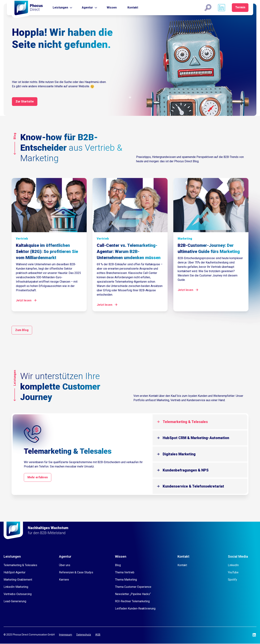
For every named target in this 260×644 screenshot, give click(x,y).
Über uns (65, 565)
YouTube (233, 573)
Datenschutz (84, 635)
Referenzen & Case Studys (76, 573)
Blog (118, 565)
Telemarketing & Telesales (186, 422)
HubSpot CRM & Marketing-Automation (197, 438)
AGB (98, 635)
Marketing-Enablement (18, 580)
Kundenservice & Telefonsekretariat (194, 487)
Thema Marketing (126, 580)
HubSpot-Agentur (15, 573)
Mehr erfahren (38, 477)
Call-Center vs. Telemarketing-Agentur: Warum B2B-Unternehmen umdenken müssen (129, 251)
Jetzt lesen (24, 300)
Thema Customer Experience (133, 587)
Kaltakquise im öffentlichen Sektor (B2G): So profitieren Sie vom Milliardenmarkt (47, 251)
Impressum (66, 635)
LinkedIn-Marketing (16, 587)
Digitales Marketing (180, 454)
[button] (207, 8)
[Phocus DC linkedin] (221, 8)
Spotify (232, 580)
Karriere (64, 580)
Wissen (112, 7)
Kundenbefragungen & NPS (187, 470)
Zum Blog (22, 330)
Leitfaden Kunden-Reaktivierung (135, 609)
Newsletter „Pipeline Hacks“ (133, 594)
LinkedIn (233, 565)
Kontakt (133, 7)
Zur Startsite (25, 101)
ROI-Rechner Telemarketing (132, 602)
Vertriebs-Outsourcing (18, 594)
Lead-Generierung (15, 602)
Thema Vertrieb (125, 573)
